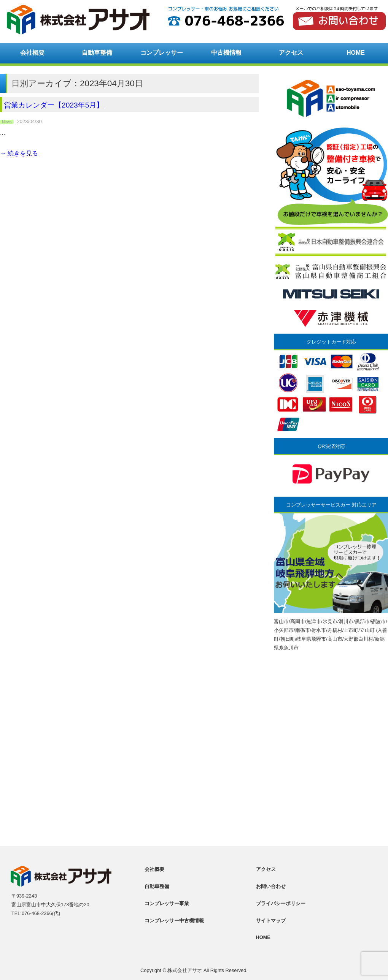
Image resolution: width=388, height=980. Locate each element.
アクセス (291, 53)
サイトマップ (271, 921)
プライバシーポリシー (281, 903)
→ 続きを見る (19, 153)
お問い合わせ (271, 886)
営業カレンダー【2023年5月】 (54, 105)
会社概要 (32, 53)
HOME (356, 53)
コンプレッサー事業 (167, 903)
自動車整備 (97, 53)
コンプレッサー (162, 53)
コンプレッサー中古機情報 (174, 921)
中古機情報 (226, 53)
